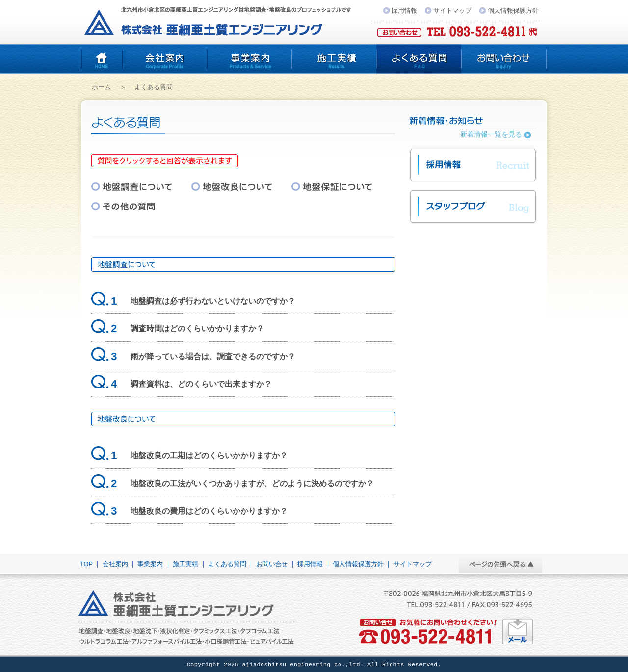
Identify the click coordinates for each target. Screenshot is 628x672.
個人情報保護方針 (513, 11)
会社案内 (164, 59)
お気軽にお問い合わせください (518, 631)
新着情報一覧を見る (491, 134)
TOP (86, 564)
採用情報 (404, 11)
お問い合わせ (504, 59)
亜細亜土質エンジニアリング (101, 59)
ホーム (101, 87)
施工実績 (334, 59)
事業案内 (249, 59)
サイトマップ (452, 11)
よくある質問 (419, 59)
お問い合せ (272, 564)
